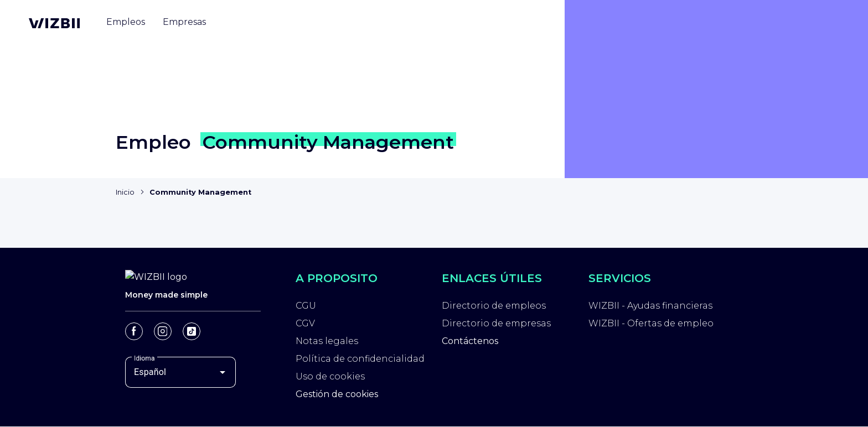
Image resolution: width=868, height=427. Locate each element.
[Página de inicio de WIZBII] (54, 23)
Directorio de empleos (494, 306)
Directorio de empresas (496, 323)
